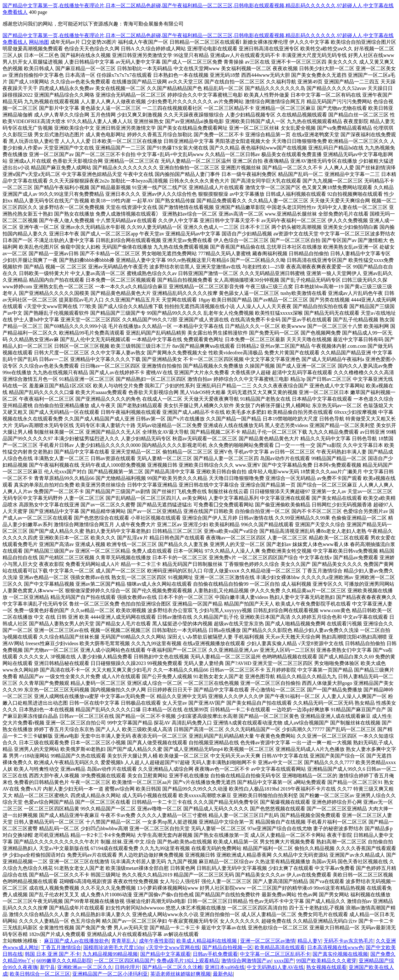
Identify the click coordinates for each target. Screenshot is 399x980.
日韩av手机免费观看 (215, 954)
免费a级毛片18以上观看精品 (188, 961)
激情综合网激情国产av (246, 961)
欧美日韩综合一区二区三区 (40, 974)
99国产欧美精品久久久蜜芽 (326, 961)
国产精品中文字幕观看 (165, 954)
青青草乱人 (124, 941)
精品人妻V (309, 941)
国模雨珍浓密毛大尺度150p (114, 947)
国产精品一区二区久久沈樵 (172, 967)
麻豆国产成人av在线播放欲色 (77, 941)
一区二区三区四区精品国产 (124, 961)
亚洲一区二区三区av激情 (268, 941)
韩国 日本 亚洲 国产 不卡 (53, 954)
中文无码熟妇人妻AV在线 (275, 967)
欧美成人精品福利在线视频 (207, 941)
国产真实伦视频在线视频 (340, 954)
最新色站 (223, 974)
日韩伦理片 (127, 967)
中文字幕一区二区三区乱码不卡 (275, 954)
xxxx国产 (284, 961)
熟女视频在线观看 (326, 967)
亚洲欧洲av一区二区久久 (85, 967)
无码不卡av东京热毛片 (349, 941)
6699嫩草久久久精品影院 (64, 961)
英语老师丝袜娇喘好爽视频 (180, 974)
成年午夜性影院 (157, 941)
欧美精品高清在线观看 (280, 947)
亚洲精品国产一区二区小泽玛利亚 (110, 974)
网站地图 (39, 42)
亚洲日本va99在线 (225, 967)
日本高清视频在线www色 (335, 947)
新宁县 (47, 967)
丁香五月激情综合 (61, 947)
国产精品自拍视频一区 (227, 947)
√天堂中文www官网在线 (173, 947)
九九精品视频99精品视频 (110, 954)
